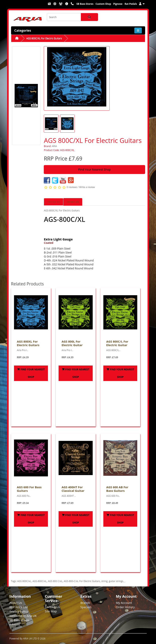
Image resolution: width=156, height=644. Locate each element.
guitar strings (116, 581)
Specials (86, 607)
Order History (125, 607)
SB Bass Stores (85, 4)
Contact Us (52, 607)
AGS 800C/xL (24, 581)
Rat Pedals (131, 4)
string (105, 581)
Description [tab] (53, 202)
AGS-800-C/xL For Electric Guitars (82, 581)
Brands (85, 603)
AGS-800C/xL (40, 581)
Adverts (15, 624)
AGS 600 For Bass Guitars (29, 489)
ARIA (54, 146)
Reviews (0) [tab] (73, 202)
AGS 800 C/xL (55, 581)
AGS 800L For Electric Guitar (72, 343)
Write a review (87, 187)
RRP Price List (19, 607)
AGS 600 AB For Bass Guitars (117, 489)
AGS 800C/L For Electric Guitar (117, 343)
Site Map (51, 611)
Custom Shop (103, 4)
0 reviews (72, 187)
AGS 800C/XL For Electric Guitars (44, 38)
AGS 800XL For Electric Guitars (28, 343)
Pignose (118, 4)
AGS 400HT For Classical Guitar (73, 489)
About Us (16, 603)
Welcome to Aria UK (23, 616)
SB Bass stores (19, 620)
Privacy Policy (19, 611)
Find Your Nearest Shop (94, 169)
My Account (124, 603)
